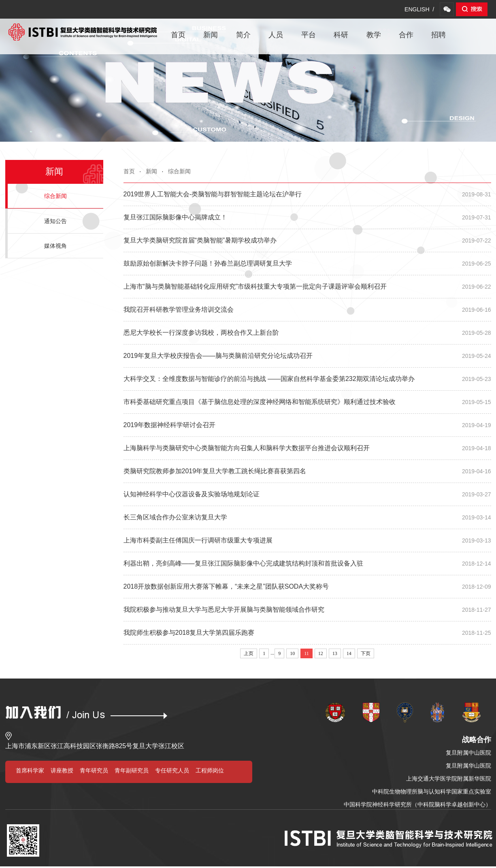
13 (335, 653)
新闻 (211, 35)
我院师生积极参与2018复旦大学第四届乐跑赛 (307, 633)
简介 (243, 35)
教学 (374, 35)
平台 (309, 35)
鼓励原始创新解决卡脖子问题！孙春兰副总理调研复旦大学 (307, 264)
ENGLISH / (419, 9)
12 (321, 653)
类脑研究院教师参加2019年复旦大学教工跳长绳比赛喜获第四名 (307, 471)
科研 (341, 35)
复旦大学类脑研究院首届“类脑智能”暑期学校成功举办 (307, 240)
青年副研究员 (132, 770)
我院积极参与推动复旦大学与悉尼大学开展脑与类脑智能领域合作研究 (307, 610)
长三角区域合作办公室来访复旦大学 (307, 517)
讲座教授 (62, 770)
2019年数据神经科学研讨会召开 (307, 425)
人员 (276, 35)
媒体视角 (55, 246)
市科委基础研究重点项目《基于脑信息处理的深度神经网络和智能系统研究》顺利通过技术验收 (307, 402)
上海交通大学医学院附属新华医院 (449, 779)
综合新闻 (179, 171)
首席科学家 (30, 770)
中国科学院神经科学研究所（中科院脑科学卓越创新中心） (417, 804)
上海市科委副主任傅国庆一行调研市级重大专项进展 (307, 540)
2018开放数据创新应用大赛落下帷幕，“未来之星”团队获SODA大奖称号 (307, 587)
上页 (249, 653)
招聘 (439, 35)
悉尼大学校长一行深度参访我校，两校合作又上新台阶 (307, 333)
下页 (366, 653)
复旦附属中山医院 (468, 753)
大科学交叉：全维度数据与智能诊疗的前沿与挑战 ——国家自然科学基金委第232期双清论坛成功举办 (307, 379)
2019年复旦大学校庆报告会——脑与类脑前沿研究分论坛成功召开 (307, 356)
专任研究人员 (172, 770)
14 (349, 653)
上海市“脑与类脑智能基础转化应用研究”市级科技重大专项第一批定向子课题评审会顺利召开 (307, 287)
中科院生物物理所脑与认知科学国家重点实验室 (432, 791)
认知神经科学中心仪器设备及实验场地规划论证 (307, 494)
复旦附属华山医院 (468, 766)
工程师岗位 (210, 770)
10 (292, 653)
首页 (178, 35)
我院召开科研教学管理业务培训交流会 (307, 310)
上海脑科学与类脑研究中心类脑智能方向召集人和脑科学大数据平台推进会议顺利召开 (307, 448)
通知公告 (55, 221)
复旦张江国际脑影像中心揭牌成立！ (307, 217)
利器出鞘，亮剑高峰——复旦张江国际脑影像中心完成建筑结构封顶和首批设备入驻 (307, 564)
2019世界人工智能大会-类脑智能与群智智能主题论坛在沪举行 (307, 194)
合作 (406, 35)
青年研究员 (94, 770)
